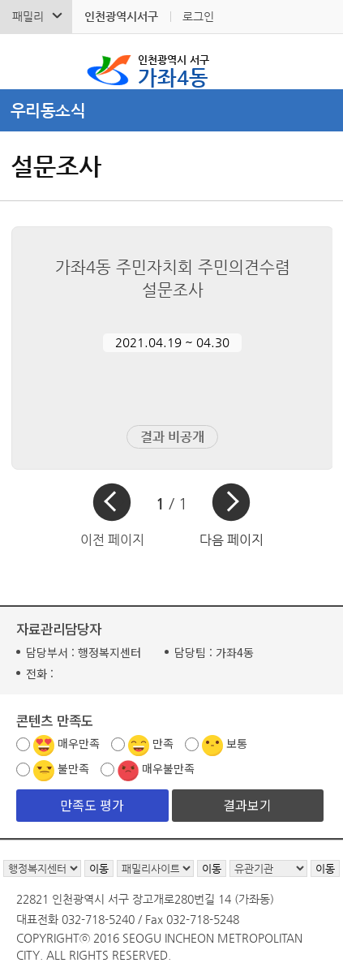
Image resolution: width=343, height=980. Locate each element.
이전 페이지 (112, 540)
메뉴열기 (171, 110)
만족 (163, 743)
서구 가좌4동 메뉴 (319, 62)
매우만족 (79, 743)
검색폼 (24, 62)
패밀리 (28, 16)
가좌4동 (174, 70)
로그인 (198, 16)
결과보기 (247, 805)
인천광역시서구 (121, 16)
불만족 (73, 768)
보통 (237, 743)
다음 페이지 (232, 540)
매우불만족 (168, 768)
